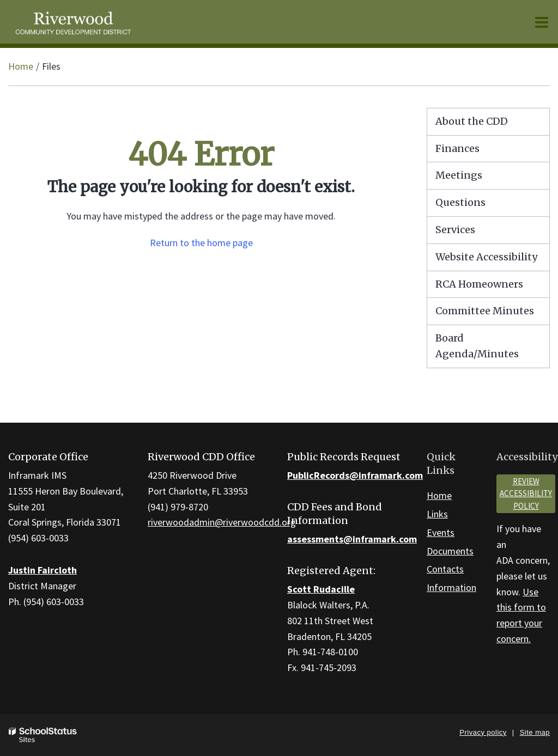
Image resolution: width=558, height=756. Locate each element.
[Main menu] (542, 22)
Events (441, 532)
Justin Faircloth (43, 570)
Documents (450, 551)
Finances (457, 148)
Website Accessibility (486, 257)
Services (455, 230)
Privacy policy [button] (483, 732)
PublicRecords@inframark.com (355, 475)
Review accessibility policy (526, 493)
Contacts (445, 569)
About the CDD (472, 121)
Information (451, 587)
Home (21, 66)
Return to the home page (201, 243)
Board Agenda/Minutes (477, 346)
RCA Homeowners (492, 287)
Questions (460, 202)
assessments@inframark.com (352, 539)
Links (437, 514)
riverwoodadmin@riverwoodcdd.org (222, 522)
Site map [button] (535, 732)
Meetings (459, 175)
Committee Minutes (485, 311)
